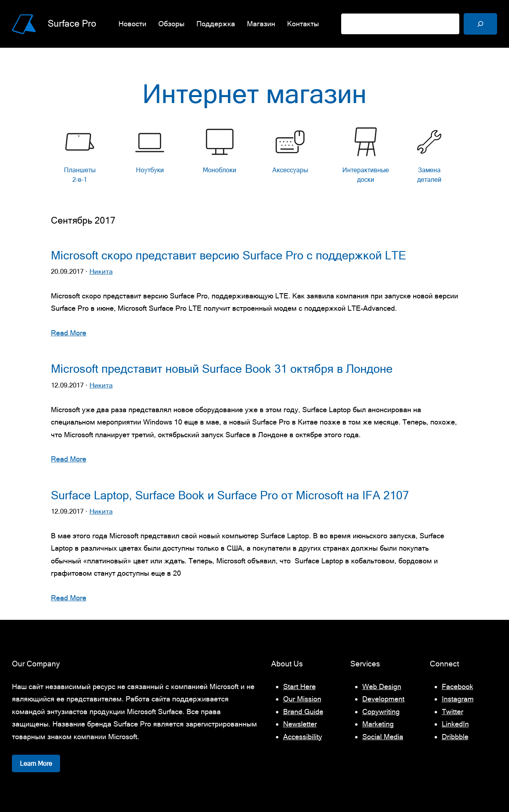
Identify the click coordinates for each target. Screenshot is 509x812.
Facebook (458, 686)
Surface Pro (72, 23)
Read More (69, 333)
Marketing (378, 724)
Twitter (453, 712)
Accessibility (303, 737)
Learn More (36, 763)
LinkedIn (455, 724)
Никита (101, 271)
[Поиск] (480, 24)
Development (383, 699)
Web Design (382, 686)
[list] (254, 157)
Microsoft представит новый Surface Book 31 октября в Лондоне (222, 369)
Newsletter (300, 724)
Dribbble (455, 737)
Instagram (458, 699)
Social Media (383, 737)
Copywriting (381, 712)
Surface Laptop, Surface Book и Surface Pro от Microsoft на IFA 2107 (230, 496)
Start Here (299, 686)
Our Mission (302, 699)
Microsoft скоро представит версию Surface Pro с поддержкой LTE (228, 256)
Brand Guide (303, 712)
